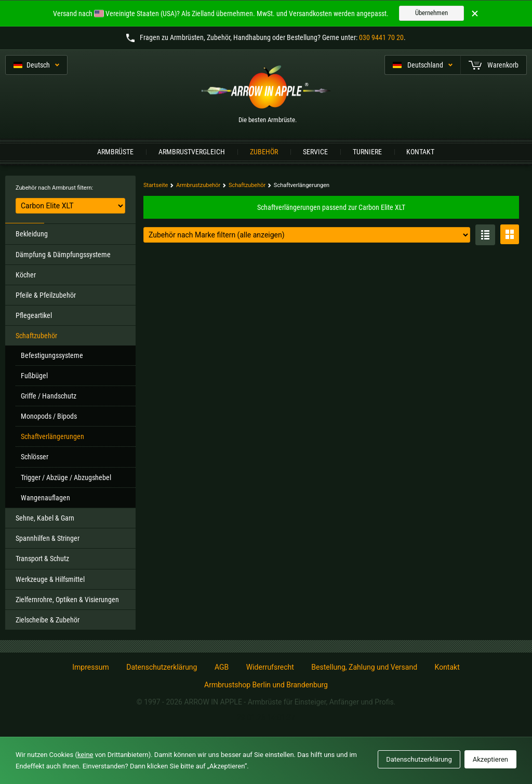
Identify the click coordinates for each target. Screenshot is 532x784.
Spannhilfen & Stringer (48, 538)
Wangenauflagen (45, 498)
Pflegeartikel (34, 315)
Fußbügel (34, 376)
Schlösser (35, 457)
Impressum (90, 667)
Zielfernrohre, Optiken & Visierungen (67, 600)
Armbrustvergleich (192, 152)
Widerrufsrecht (270, 667)
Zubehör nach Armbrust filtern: (54, 188)
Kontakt (420, 152)
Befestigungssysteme (52, 355)
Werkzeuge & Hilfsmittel (50, 579)
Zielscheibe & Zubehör (48, 620)
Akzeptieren (490, 759)
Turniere (367, 152)
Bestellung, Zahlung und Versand (364, 667)
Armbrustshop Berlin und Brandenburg (266, 685)
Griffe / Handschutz (49, 396)
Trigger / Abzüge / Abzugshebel (66, 477)
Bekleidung (32, 234)
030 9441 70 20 (381, 37)
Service (315, 152)
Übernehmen (431, 13)
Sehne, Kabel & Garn (45, 518)
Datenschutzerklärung (162, 667)
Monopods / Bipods (49, 416)
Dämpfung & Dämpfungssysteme (63, 255)
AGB (222, 667)
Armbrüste (115, 152)
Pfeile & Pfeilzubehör (46, 295)
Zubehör (264, 152)
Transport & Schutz (42, 559)
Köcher (26, 275)
